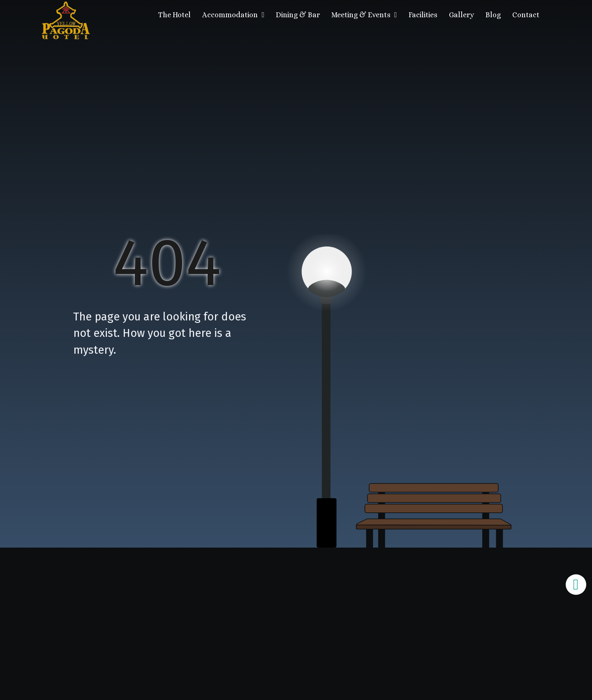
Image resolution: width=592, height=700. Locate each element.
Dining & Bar (298, 15)
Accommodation (233, 15)
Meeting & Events (364, 15)
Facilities (423, 15)
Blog (493, 15)
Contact (526, 15)
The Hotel (174, 15)
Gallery (461, 15)
